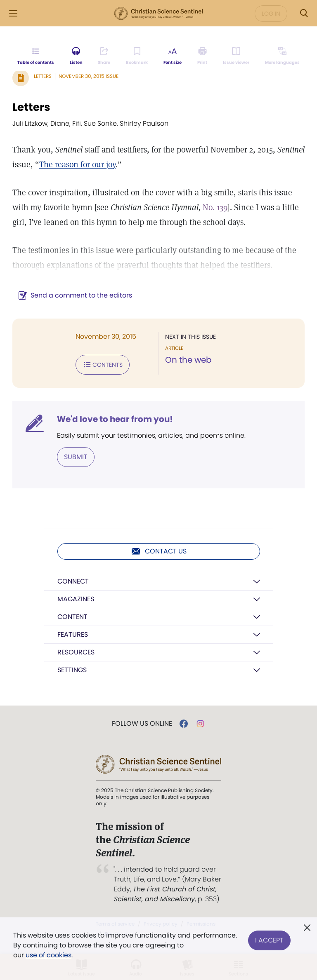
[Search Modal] (304, 13)
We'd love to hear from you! (115, 419)
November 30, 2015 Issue (89, 76)
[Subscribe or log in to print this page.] (202, 56)
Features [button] (73, 634)
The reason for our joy (77, 164)
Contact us (159, 551)
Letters (43, 76)
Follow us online (142, 724)
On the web (188, 360)
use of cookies (48, 955)
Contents (103, 365)
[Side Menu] (13, 13)
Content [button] (72, 617)
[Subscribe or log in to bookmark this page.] (137, 56)
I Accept (269, 940)
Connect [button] (73, 581)
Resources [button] (76, 652)
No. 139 (215, 207)
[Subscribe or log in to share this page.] (104, 56)
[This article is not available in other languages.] (282, 56)
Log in (271, 14)
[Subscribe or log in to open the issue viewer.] (236, 56)
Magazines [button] (76, 599)
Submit (76, 457)
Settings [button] (72, 670)
